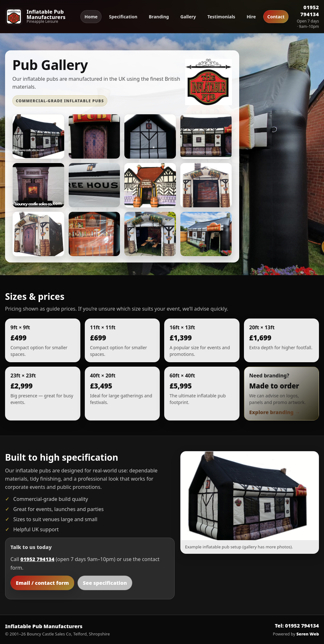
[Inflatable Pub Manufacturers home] (40, 16)
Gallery (188, 17)
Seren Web (308, 634)
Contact (276, 17)
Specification (123, 17)
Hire (251, 17)
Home (91, 17)
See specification (105, 583)
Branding (159, 17)
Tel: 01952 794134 (297, 626)
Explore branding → (275, 412)
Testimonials (221, 17)
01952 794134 (310, 11)
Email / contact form (42, 583)
